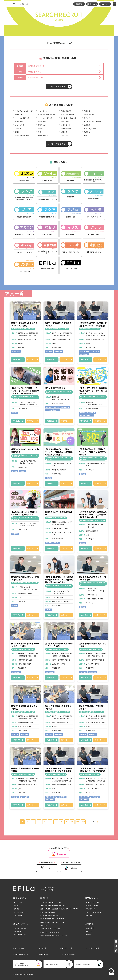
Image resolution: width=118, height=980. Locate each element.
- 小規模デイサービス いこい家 (49, 932)
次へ (94, 822)
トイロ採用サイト (92, 948)
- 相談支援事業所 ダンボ (47, 912)
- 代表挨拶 (16, 905)
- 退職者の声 (17, 931)
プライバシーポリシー (66, 954)
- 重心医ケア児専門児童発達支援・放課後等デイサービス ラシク (60, 909)
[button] (65, 66)
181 (83, 822)
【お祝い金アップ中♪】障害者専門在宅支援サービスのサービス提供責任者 (93, 391)
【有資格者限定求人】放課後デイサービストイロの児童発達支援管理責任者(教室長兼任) (59, 452)
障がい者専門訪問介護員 (55, 388)
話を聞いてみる (92, 4)
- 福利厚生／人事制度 (91, 905)
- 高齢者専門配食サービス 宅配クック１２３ (54, 935)
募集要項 (79, 4)
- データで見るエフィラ (20, 912)
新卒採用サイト (65, 948)
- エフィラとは (18, 902)
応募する (30, 360)
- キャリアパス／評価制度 (93, 912)
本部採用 (42, 948)
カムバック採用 (18, 948)
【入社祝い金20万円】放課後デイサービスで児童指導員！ (24, 513)
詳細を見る (17, 360)
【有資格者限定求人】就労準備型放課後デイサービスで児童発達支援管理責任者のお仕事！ (93, 514)
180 (78, 822)
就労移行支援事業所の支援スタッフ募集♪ (59, 324)
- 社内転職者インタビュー (21, 935)
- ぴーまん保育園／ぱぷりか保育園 (51, 902)
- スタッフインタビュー (20, 928)
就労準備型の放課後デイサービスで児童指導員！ (25, 578)
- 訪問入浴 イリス (45, 925)
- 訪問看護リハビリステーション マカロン (53, 922)
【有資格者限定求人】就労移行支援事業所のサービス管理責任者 (93, 324)
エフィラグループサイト (21, 954)
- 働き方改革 (89, 915)
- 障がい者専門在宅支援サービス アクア (52, 919)
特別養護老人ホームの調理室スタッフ (59, 513)
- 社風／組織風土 (18, 915)
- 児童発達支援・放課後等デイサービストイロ (54, 905)
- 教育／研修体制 (90, 909)
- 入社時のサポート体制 (92, 902)
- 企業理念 (16, 909)
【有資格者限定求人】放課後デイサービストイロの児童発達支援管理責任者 (93, 452)
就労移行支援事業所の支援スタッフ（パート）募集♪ (25, 324)
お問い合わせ (43, 954)
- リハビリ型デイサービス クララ (50, 929)
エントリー (105, 4)
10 (72, 822)
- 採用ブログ (89, 931)
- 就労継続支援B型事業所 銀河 (49, 915)
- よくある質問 (89, 928)
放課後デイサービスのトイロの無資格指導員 (25, 451)
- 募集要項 (88, 935)
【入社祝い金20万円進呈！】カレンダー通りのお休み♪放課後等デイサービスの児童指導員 (25, 391)
